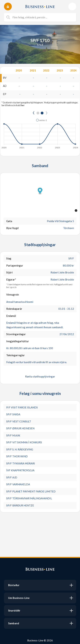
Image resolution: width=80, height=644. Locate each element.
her (23, 105)
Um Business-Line (19, 598)
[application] (40, 133)
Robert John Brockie (62, 272)
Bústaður (14, 585)
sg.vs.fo (13, 287)
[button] (41, 120)
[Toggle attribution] (76, 211)
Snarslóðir (14, 610)
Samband (14, 623)
